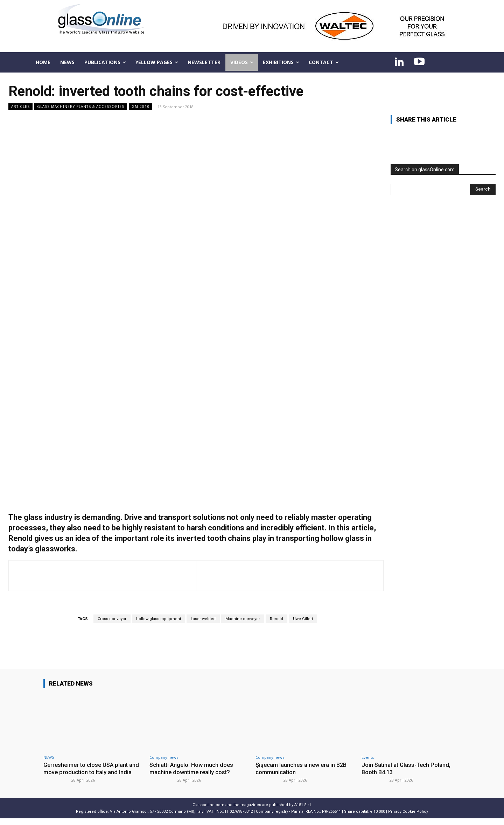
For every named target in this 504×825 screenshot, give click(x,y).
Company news (164, 757)
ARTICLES (20, 107)
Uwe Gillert (303, 619)
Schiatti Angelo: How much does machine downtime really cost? (193, 768)
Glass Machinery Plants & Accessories (81, 107)
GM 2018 (141, 107)
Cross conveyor (112, 619)
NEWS (49, 757)
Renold (276, 619)
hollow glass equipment (159, 619)
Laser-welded (203, 619)
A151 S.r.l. (303, 812)
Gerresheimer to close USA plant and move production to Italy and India (87, 772)
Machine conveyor (243, 619)
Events (368, 757)
